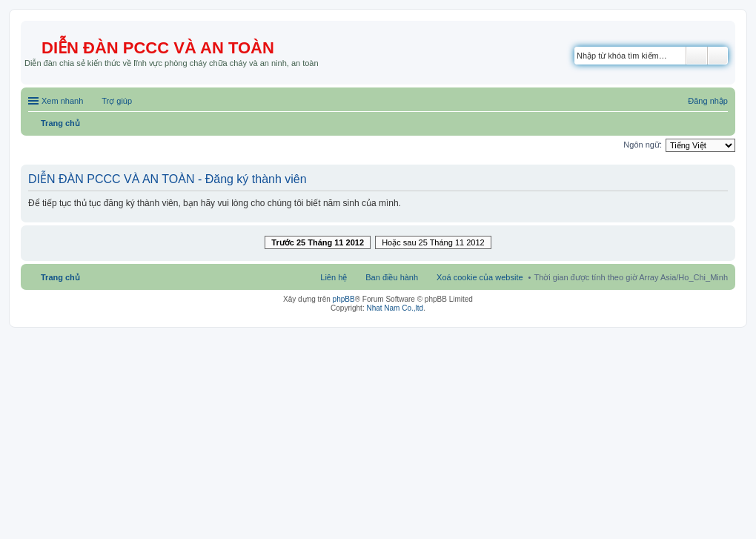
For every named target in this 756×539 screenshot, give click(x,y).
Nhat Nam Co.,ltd (395, 308)
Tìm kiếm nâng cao (718, 56)
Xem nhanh (62, 101)
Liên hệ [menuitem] (334, 277)
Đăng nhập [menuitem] (708, 101)
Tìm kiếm (697, 56)
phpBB (344, 299)
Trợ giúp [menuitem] (117, 101)
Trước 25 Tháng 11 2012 (318, 242)
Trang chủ (60, 277)
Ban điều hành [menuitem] (392, 277)
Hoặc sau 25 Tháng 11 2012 (433, 242)
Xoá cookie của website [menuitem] (480, 277)
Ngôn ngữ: (643, 145)
